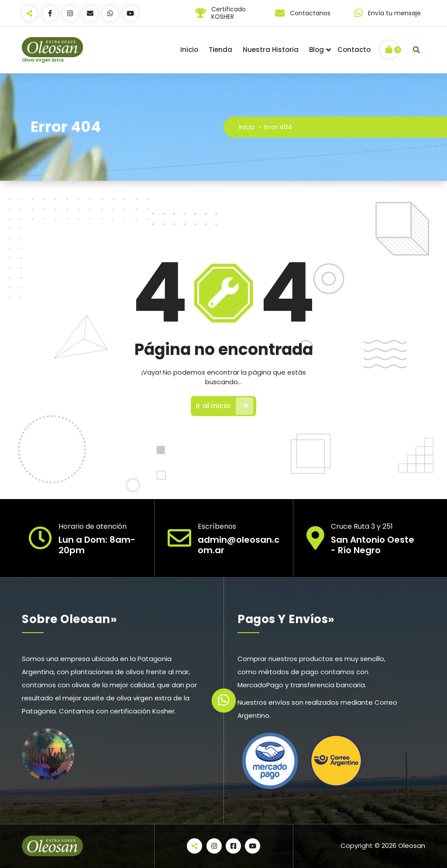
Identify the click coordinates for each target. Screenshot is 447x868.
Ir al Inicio (225, 406)
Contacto (354, 50)
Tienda (220, 50)
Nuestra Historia (271, 50)
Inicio (189, 50)
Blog (316, 50)
